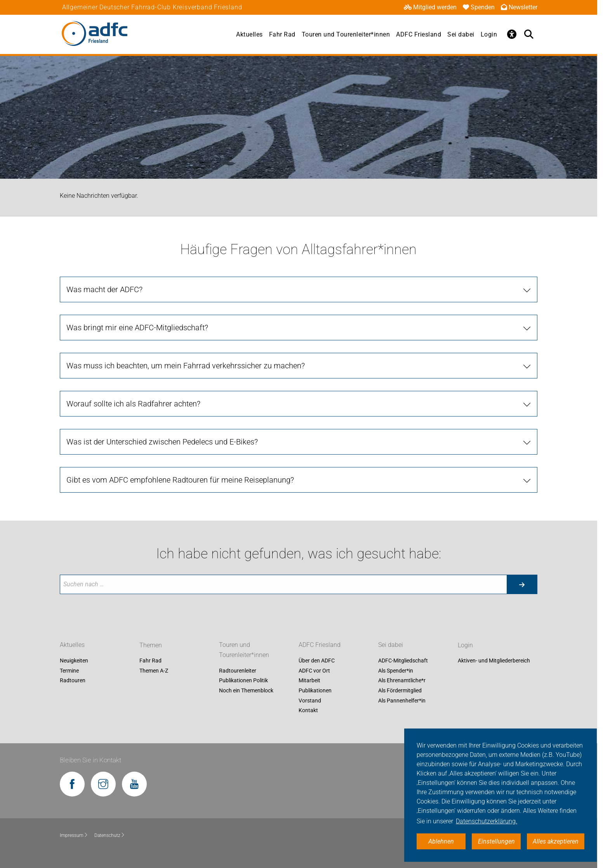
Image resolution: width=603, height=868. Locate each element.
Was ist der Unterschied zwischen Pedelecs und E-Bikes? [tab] (162, 442)
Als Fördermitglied (400, 690)
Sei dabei (461, 34)
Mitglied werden (430, 7)
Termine (69, 671)
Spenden (479, 7)
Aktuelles (249, 34)
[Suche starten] (522, 584)
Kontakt (308, 711)
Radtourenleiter (238, 671)
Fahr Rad (282, 34)
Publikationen (315, 690)
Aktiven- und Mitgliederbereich (494, 661)
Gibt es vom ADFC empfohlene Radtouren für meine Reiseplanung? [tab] (180, 480)
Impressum (74, 835)
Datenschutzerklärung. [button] (487, 821)
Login (489, 34)
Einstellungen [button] (496, 841)
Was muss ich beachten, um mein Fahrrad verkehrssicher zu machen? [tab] (186, 366)
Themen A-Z (154, 671)
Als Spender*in (396, 671)
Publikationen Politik (243, 681)
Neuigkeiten (74, 661)
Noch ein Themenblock (246, 690)
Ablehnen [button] (441, 841)
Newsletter (519, 7)
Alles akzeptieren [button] (556, 841)
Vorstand (310, 701)
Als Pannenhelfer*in (402, 701)
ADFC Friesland (419, 34)
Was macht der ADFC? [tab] (104, 289)
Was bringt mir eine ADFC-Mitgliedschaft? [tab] (137, 328)
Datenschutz (110, 835)
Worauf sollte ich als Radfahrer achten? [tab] (133, 404)
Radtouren (73, 681)
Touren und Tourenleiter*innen (346, 34)
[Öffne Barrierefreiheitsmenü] (512, 34)
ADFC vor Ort (314, 671)
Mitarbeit (309, 681)
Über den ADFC (317, 661)
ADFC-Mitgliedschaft (403, 661)
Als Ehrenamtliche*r (402, 681)
